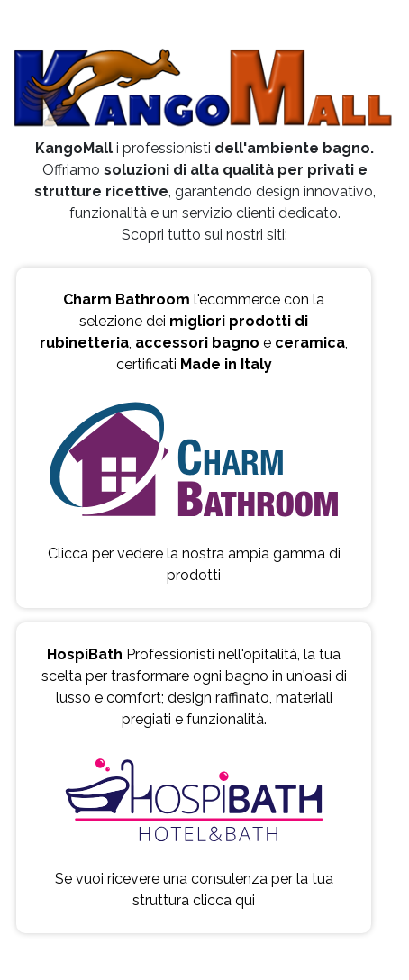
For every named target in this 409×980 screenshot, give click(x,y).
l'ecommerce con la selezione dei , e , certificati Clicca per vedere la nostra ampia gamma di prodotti (194, 437)
